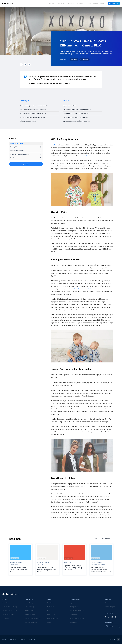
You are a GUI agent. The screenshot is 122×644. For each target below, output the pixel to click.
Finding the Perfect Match (26, 151)
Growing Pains (26, 147)
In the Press (50, 607)
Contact (107, 603)
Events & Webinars (92, 3)
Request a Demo (114, 3)
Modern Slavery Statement (77, 618)
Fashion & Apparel (30, 603)
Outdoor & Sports (30, 611)
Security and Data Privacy (77, 611)
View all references (104, 539)
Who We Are (51, 603)
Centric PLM (6, 603)
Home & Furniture (30, 614)
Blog (49, 611)
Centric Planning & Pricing (9, 607)
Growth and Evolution (26, 158)
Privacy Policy (74, 607)
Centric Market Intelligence (10, 611)
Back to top (115, 639)
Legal (71, 603)
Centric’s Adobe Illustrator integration (85, 289)
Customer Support (110, 607)
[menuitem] (52, 3)
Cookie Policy (74, 614)
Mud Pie (54, 145)
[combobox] (114, 626)
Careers (49, 622)
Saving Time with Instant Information (26, 154)
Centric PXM (6, 618)
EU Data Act (73, 622)
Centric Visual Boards (8, 614)
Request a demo (26, 164)
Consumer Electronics (31, 622)
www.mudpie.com (86, 156)
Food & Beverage (29, 607)
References (71, 3)
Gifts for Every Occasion (26, 143)
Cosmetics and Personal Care (33, 618)
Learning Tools (51, 614)
